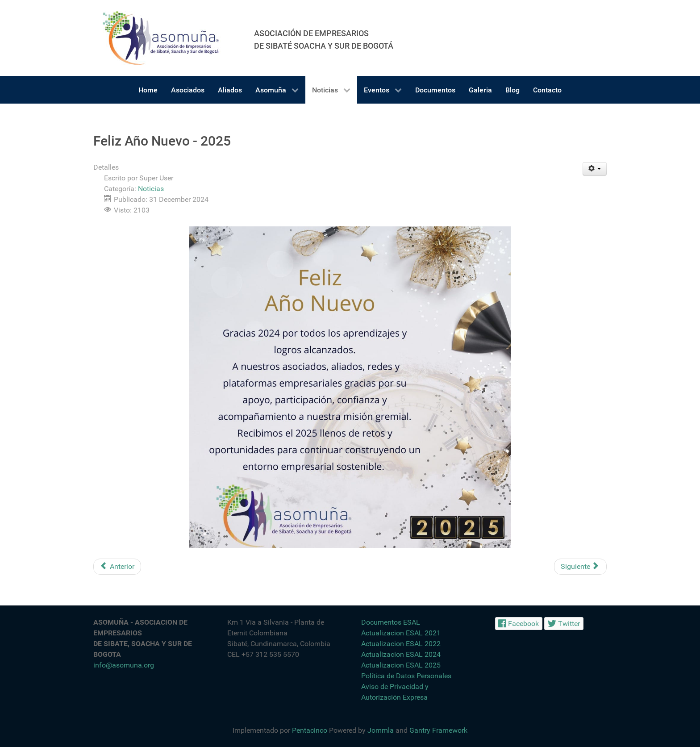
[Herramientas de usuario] (595, 169)
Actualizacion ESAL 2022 (401, 644)
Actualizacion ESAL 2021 (401, 633)
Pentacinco (310, 730)
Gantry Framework (438, 730)
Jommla (381, 730)
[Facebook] (519, 624)
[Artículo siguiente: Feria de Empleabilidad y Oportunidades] (580, 567)
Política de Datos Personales (406, 676)
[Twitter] (564, 624)
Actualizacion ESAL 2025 (401, 665)
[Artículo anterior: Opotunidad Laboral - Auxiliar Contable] (117, 567)
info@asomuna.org (124, 665)
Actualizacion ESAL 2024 (401, 654)
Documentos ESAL (391, 622)
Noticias (151, 189)
